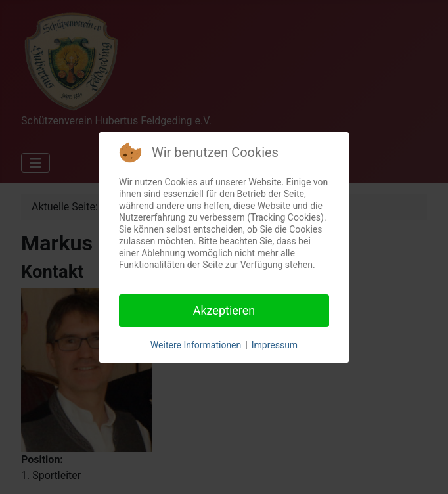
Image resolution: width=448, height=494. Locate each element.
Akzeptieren (224, 310)
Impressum (275, 345)
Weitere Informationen (196, 345)
